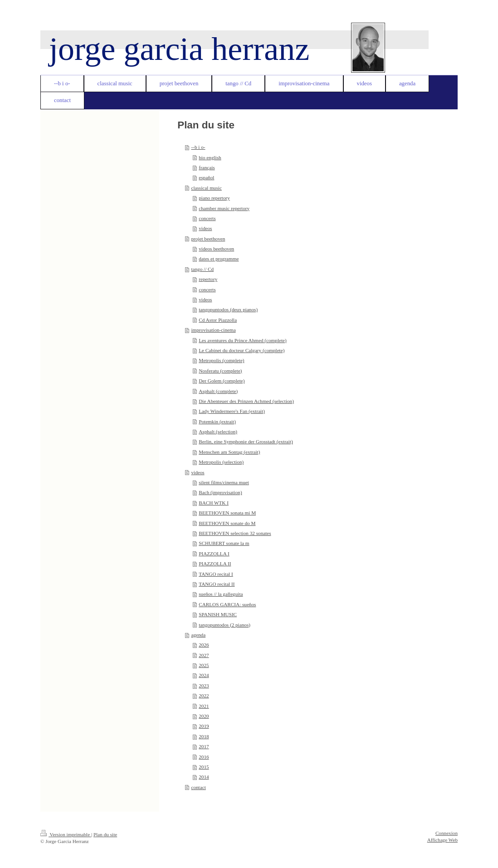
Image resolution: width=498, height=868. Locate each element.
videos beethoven (216, 249)
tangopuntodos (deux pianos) (228, 309)
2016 (204, 757)
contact (198, 787)
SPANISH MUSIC (218, 614)
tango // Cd (202, 269)
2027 (204, 655)
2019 (204, 726)
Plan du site (105, 834)
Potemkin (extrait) (217, 422)
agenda (198, 635)
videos (205, 228)
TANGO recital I (216, 574)
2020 (204, 716)
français (207, 167)
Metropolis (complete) (221, 360)
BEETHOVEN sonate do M (227, 523)
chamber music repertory (224, 208)
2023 (204, 686)
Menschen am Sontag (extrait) (229, 452)
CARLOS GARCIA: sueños (227, 604)
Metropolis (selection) (221, 462)
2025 (204, 665)
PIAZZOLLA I (214, 554)
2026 (204, 645)
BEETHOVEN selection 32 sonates (235, 533)
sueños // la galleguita (221, 594)
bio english (210, 157)
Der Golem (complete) (222, 381)
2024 (204, 675)
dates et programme (219, 259)
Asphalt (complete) (218, 391)
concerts (207, 218)
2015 (204, 767)
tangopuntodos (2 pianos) (225, 625)
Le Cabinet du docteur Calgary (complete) (242, 350)
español (206, 177)
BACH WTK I (214, 503)
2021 (204, 706)
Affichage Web (442, 840)
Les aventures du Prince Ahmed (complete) (243, 340)
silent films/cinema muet (224, 482)
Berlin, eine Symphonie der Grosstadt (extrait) (246, 441)
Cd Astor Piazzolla (218, 320)
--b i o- (198, 147)
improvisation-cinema (213, 330)
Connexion (447, 833)
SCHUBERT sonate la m (224, 543)
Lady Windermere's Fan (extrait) (232, 411)
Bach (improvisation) (220, 492)
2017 (204, 746)
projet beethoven (208, 239)
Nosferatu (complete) (220, 371)
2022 (204, 696)
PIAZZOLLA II (215, 564)
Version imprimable (66, 834)
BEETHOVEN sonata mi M (227, 513)
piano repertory (214, 198)
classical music (206, 188)
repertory (208, 279)
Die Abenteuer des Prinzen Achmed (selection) (246, 401)
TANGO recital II (217, 584)
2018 (204, 736)
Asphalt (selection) (218, 432)
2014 (204, 777)
